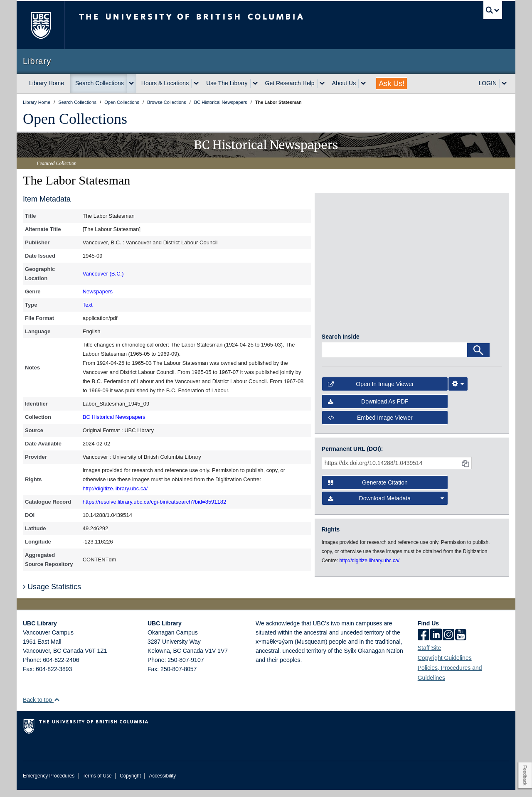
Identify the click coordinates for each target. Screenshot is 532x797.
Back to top (41, 707)
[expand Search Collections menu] (131, 84)
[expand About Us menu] (363, 84)
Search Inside (341, 343)
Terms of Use (97, 783)
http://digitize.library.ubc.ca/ (115, 488)
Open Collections (75, 119)
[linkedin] (436, 642)
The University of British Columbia (41, 25)
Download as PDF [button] (368, 408)
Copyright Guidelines (445, 665)
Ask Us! (392, 84)
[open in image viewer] (344, 234)
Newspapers (98, 291)
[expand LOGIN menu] (504, 84)
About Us (344, 83)
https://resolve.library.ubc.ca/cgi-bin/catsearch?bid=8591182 (155, 502)
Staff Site (430, 655)
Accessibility (162, 783)
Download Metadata (386, 505)
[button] (57, 707)
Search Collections (100, 83)
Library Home (47, 83)
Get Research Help (290, 83)
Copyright (130, 783)
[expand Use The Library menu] (255, 84)
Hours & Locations (165, 83)
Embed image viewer (370, 424)
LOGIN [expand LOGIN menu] (488, 83)
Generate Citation (368, 490)
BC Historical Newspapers (114, 417)
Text (88, 305)
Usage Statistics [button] (52, 594)
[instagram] (448, 642)
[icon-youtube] (461, 642)
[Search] (478, 357)
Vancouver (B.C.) (103, 274)
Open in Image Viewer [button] (371, 391)
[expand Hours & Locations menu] (196, 84)
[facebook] (424, 642)
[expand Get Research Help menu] (322, 84)
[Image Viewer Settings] (458, 391)
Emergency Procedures (49, 783)
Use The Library (227, 83)
